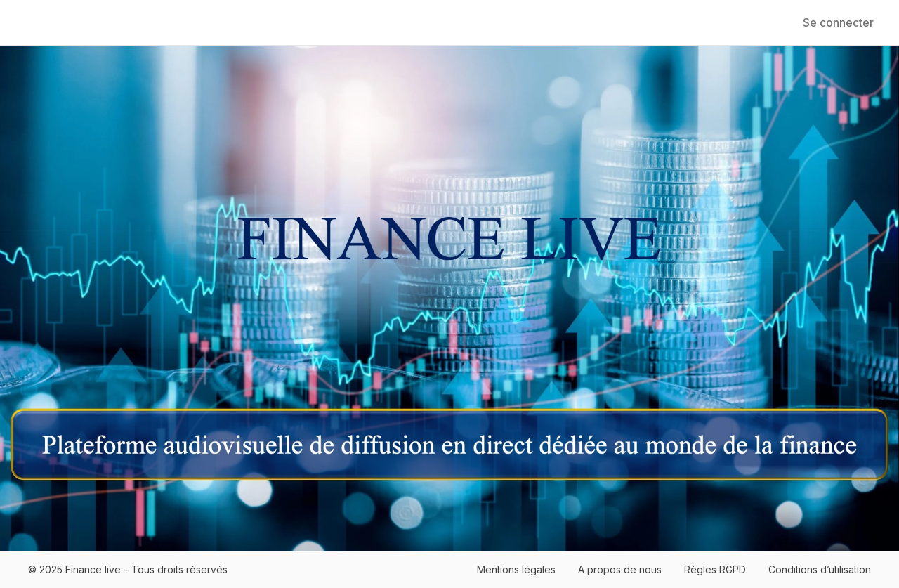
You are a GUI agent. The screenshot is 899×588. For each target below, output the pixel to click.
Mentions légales (516, 569)
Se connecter (838, 22)
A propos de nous (620, 569)
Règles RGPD (715, 569)
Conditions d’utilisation (820, 569)
